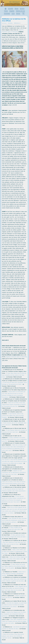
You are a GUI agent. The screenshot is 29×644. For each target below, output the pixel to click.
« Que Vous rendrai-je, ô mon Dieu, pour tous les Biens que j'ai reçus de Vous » (14, 543)
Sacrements (7, 13)
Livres (13, 13)
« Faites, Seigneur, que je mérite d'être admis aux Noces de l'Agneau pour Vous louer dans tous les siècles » (14, 588)
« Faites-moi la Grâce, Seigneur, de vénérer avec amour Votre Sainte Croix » (14, 558)
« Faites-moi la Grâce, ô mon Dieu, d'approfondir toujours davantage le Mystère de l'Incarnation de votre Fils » (14, 405)
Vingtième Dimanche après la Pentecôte (13, 31)
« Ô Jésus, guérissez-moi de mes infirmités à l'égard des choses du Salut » (14, 536)
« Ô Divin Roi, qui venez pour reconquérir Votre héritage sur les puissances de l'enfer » (14, 384)
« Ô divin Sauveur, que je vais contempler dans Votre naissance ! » (14, 424)
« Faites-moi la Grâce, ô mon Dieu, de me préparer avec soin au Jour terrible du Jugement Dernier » (13, 636)
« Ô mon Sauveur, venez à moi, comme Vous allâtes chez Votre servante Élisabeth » (13, 416)
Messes (17, 9)
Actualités (11, 9)
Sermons (22, 9)
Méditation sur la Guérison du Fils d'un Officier (14, 20)
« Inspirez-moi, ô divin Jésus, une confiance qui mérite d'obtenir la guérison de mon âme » (14, 580)
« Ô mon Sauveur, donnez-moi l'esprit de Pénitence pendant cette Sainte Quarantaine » (14, 490)
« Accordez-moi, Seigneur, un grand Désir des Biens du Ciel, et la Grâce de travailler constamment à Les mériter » (14, 605)
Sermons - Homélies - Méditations (11, 23)
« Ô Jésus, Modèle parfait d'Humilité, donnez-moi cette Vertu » (12, 529)
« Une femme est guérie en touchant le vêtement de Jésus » (14, 628)
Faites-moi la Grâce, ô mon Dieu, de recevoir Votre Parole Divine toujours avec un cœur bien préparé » (14, 484)
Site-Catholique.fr (14, 2)
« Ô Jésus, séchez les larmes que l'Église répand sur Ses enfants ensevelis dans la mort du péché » (14, 566)
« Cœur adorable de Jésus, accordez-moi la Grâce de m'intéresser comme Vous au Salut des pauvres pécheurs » (14, 520)
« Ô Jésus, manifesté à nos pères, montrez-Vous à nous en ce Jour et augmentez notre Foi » (14, 440)
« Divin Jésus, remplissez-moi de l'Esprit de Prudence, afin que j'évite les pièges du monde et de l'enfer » (14, 621)
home (6, 9)
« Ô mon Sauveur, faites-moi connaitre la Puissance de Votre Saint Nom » (14, 431)
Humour (18, 13)
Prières (6, 11)
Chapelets (12, 11)
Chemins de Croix (20, 11)
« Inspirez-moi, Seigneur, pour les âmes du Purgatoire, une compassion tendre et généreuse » (14, 614)
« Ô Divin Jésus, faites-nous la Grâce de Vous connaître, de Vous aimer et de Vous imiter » (14, 375)
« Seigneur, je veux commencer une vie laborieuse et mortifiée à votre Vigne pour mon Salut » (14, 473)
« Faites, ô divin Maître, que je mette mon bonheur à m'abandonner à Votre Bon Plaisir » (14, 552)
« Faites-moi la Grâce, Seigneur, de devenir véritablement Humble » (14, 574)
